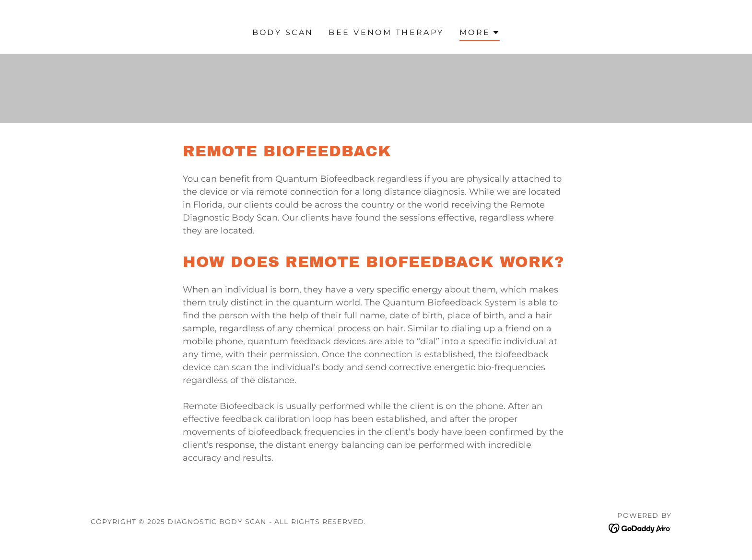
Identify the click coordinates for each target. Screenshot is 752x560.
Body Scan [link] (283, 32)
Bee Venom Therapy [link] (386, 32)
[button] (480, 34)
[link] (640, 528)
